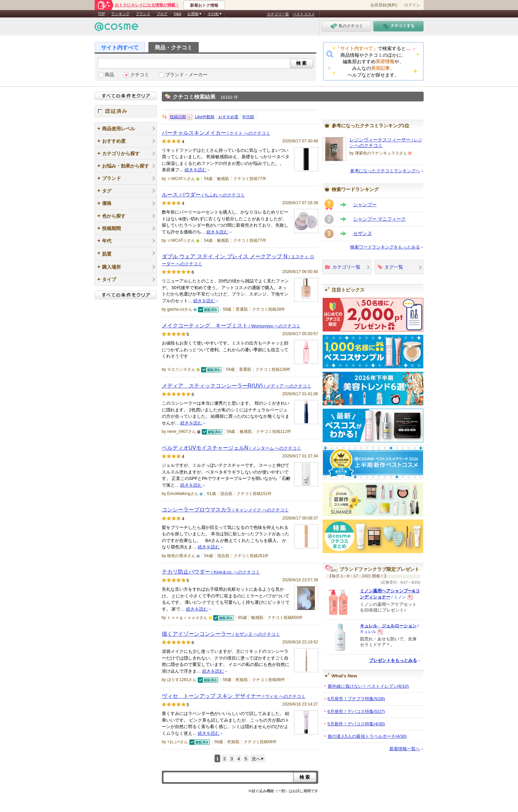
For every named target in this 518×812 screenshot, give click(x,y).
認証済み (126, 111)
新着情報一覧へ (405, 749)
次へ (256, 759)
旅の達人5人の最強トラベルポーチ (367, 736)
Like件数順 (205, 117)
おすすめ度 (228, 117)
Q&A (177, 14)
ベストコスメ (304, 14)
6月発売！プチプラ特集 (356, 699)
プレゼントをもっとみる (393, 660)
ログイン (412, 5)
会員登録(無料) (384, 5)
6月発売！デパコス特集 (356, 711)
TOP (102, 14)
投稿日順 (178, 117)
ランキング (120, 14)
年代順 (248, 117)
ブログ (162, 14)
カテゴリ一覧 (278, 14)
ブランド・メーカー (186, 75)
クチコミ (140, 75)
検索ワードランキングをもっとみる (385, 247)
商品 (109, 75)
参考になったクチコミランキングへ (385, 171)
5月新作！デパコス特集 (356, 724)
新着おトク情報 (204, 5)
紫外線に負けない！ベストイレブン (368, 686)
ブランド (143, 14)
